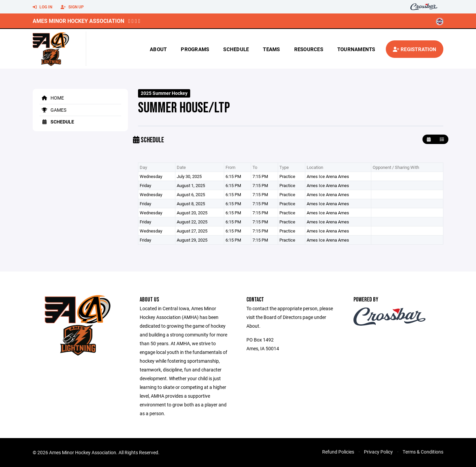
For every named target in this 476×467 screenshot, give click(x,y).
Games (53, 110)
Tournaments (356, 49)
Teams (271, 49)
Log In (42, 7)
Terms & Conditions (423, 452)
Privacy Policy (378, 452)
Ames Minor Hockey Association (78, 21)
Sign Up (72, 7)
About (158, 49)
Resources (309, 49)
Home (52, 98)
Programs (195, 49)
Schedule (236, 49)
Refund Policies (338, 452)
